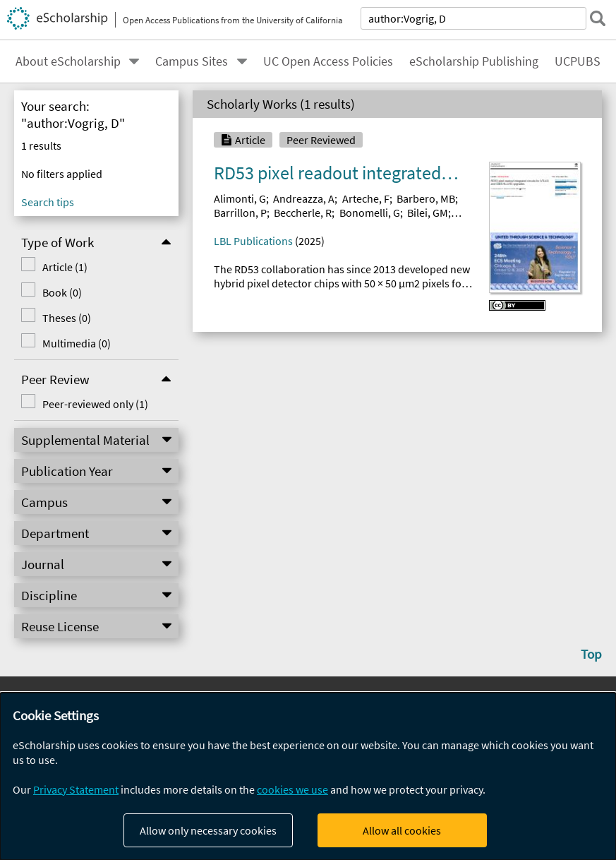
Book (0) (62, 292)
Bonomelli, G (370, 213)
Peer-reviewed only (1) (95, 404)
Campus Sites (192, 61)
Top (591, 654)
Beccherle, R (303, 213)
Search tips (48, 202)
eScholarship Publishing (474, 61)
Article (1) (65, 267)
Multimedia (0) (77, 343)
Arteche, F (366, 198)
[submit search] (598, 18)
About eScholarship (68, 61)
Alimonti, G (240, 198)
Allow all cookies (402, 830)
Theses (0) (67, 318)
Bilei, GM (428, 213)
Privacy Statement (76, 789)
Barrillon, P (240, 213)
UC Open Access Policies (328, 61)
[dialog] (308, 776)
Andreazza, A (304, 198)
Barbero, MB (426, 198)
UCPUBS (578, 61)
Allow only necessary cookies (208, 830)
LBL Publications (253, 241)
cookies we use (292, 789)
